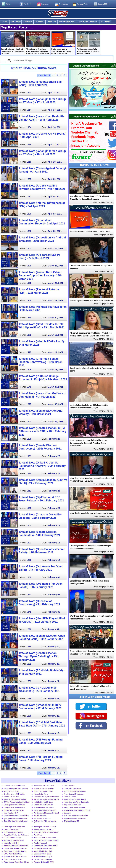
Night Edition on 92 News (43, 802)
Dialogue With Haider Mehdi (14, 807)
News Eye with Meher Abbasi (75, 799)
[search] (54, 61)
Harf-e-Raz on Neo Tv (42, 818)
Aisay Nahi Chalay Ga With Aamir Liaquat (16, 835)
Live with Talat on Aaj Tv (43, 859)
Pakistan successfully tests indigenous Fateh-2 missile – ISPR (88, 43)
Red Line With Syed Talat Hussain (47, 797)
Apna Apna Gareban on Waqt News (45, 827)
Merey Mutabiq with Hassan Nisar (16, 816)
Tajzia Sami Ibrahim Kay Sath (45, 810)
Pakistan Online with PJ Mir (44, 862)
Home (5, 22)
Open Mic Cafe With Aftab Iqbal (16, 821)
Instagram (45, 4)
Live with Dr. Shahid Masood (14, 786)
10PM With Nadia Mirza (13, 854)
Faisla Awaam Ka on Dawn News (16, 862)
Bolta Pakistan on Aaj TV (43, 857)
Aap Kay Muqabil (40, 843)
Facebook (27, 4)
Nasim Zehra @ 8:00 (12, 843)
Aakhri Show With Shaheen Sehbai (77, 810)
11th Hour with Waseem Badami (76, 816)
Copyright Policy (105, 4)
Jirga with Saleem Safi (72, 805)
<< (53, 75)
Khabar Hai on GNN (11, 797)
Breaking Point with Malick (44, 848)
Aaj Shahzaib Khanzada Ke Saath (47, 813)
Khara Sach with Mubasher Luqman (74, 794)
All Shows (28, 22)
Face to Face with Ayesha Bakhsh (47, 799)
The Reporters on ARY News (15, 805)
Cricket (39, 22)
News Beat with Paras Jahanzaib (76, 802)
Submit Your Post (67, 22)
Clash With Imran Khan (73, 789)
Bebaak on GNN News (42, 854)
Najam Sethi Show (41, 794)
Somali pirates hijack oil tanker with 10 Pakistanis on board (13, 43)
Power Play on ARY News (43, 791)
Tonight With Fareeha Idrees (75, 807)
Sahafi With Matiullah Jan (43, 805)
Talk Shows (16, 22)
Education (68, 813)
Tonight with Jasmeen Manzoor (15, 848)
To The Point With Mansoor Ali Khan (45, 821)
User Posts (51, 22)
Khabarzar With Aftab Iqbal (44, 789)
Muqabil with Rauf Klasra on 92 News (46, 846)
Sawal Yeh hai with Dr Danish (15, 851)
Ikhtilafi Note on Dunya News (34, 68)
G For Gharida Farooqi (12, 838)
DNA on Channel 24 (71, 821)
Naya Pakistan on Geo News (75, 818)
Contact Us (64, 4)
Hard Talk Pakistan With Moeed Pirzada (16, 819)
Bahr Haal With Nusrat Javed (45, 838)
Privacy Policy (83, 4)
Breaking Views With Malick (14, 794)
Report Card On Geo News (14, 840)
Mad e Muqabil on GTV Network (16, 789)
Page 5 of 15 (44, 75)
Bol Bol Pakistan (40, 816)
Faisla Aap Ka (69, 786)
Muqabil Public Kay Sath (43, 851)
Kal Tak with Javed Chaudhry (75, 791)
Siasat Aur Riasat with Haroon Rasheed (15, 800)
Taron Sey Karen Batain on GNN (46, 840)
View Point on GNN (11, 813)
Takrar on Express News (13, 859)
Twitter (8, 4)
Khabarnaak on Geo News (44, 807)
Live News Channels (88, 22)
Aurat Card (38, 835)
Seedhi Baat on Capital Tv (44, 829)
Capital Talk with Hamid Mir (14, 810)
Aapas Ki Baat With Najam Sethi (16, 846)
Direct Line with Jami (12, 829)
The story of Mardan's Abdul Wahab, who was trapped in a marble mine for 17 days (38, 43)
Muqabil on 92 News (11, 791)
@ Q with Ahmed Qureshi (13, 832)
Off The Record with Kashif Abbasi (17, 802)
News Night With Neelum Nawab (46, 832)
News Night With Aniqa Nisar (15, 827)
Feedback (106, 22)
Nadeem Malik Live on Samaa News (15, 857)
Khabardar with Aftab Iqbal (44, 786)
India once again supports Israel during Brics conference (63, 43)
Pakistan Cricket (70, 797)
